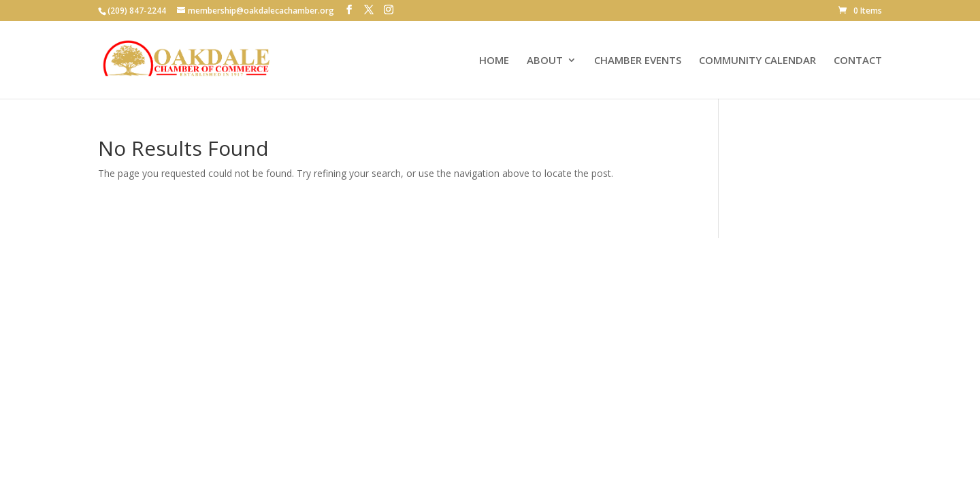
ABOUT (545, 61)
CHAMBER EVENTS (638, 61)
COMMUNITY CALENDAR (757, 61)
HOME (494, 61)
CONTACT (858, 61)
